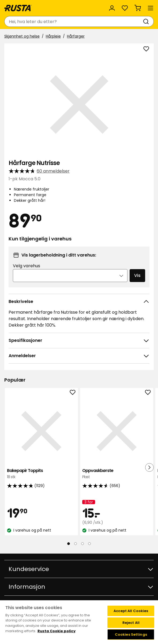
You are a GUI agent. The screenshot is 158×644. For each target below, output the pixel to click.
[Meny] (151, 8)
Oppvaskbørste (117, 474)
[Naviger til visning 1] (69, 544)
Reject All (131, 623)
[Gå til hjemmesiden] (18, 8)
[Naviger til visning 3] (82, 544)
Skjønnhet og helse (22, 36)
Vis (137, 275)
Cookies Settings (131, 634)
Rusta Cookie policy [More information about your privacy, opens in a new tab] (57, 631)
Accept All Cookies (131, 611)
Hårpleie (53, 36)
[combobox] (74, 21)
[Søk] (147, 21)
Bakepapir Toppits (41, 474)
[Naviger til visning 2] (76, 544)
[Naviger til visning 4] (89, 544)
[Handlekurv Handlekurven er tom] (138, 8)
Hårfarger (76, 36)
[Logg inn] (112, 8)
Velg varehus (27, 266)
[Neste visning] (149, 467)
